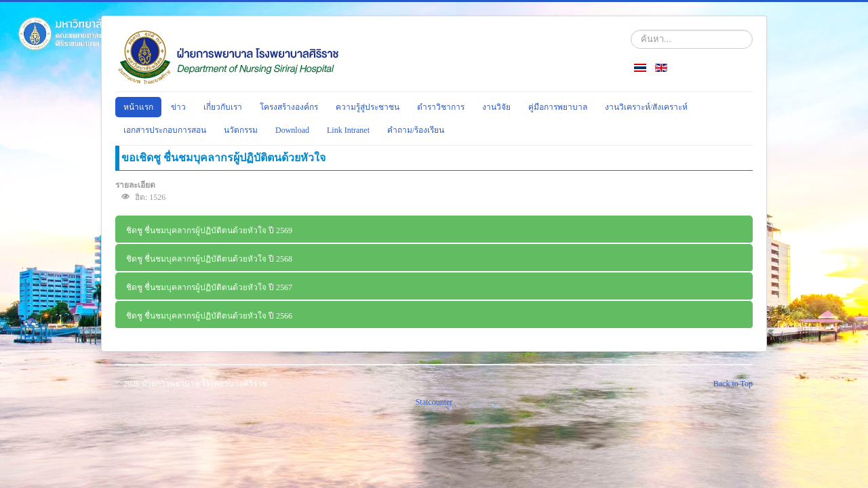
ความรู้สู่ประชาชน (368, 107)
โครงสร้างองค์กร (289, 107)
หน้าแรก (138, 107)
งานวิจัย (496, 107)
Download (292, 130)
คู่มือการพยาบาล (558, 107)
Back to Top (733, 384)
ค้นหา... (631, 30)
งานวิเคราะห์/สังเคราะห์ (646, 107)
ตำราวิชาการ (441, 107)
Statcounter (434, 402)
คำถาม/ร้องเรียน (416, 130)
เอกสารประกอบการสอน (165, 130)
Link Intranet (348, 130)
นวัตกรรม (241, 130)
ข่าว (178, 107)
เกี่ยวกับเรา (223, 107)
